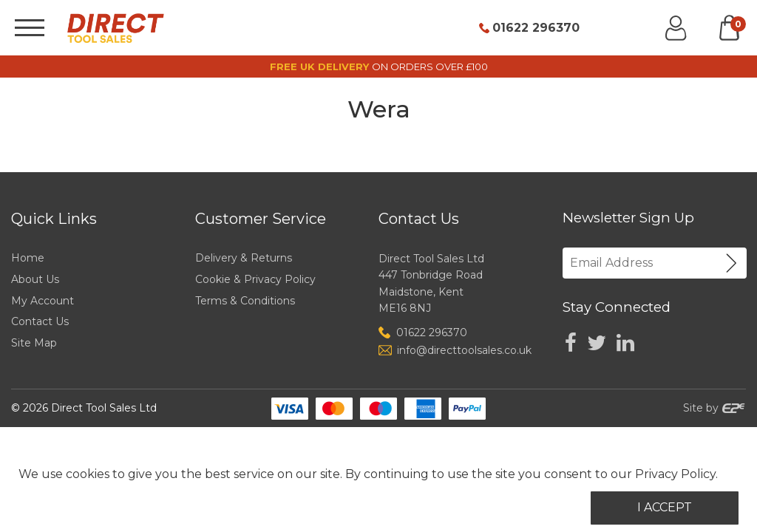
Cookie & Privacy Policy (255, 279)
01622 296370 (536, 28)
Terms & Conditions (245, 301)
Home (28, 258)
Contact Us (40, 321)
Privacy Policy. (676, 474)
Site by (714, 408)
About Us (35, 279)
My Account (43, 301)
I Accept (665, 507)
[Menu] (30, 28)
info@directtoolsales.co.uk (464, 350)
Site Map (34, 343)
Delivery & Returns (244, 258)
